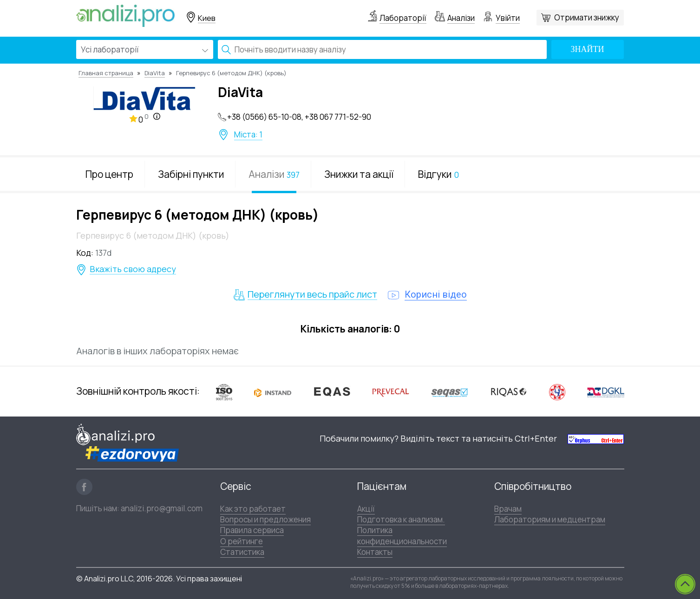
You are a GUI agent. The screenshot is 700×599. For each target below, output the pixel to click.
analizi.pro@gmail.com (162, 508)
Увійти (508, 18)
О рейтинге (242, 541)
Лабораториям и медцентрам (550, 519)
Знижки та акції (359, 174)
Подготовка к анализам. (401, 519)
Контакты (375, 552)
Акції (366, 509)
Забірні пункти (191, 174)
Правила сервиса (252, 530)
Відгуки (438, 174)
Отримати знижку (587, 17)
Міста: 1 (248, 135)
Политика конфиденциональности (402, 535)
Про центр (109, 174)
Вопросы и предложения (265, 519)
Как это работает (253, 509)
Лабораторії (403, 18)
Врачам (508, 509)
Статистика (242, 552)
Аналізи (461, 18)
